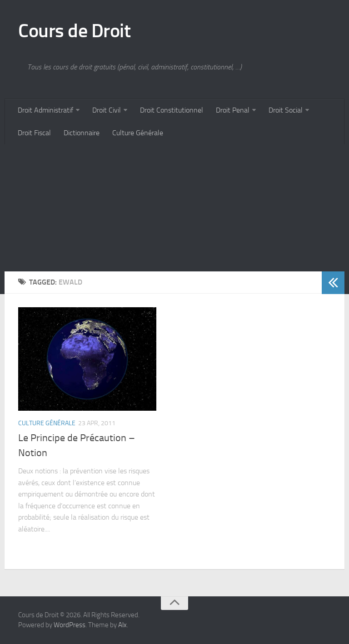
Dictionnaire (82, 133)
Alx (122, 625)
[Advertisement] (174, 208)
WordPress (70, 625)
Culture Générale (138, 133)
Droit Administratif (45, 110)
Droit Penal (233, 110)
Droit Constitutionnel (172, 110)
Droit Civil (107, 110)
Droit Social (286, 110)
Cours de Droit (74, 31)
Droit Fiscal (34, 133)
